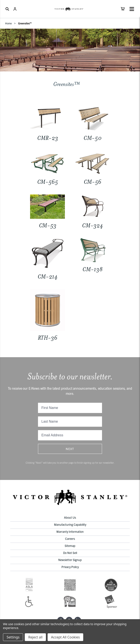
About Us (70, 517)
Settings (13, 637)
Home (8, 23)
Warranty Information (70, 531)
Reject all (35, 637)
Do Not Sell (70, 553)
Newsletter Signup (70, 560)
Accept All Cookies (65, 637)
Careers (70, 539)
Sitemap (70, 546)
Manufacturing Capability (70, 524)
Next (70, 449)
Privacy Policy (70, 567)
